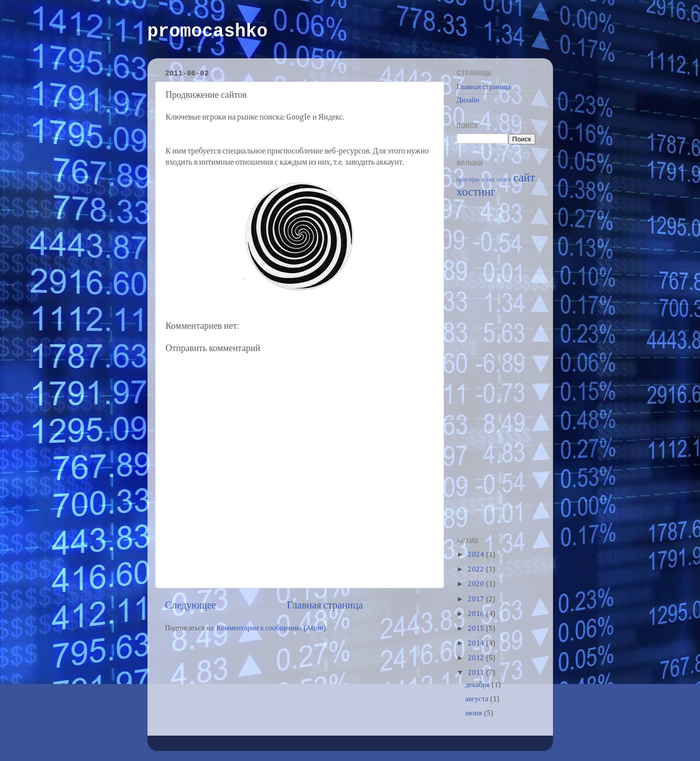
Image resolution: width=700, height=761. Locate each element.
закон (488, 180)
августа (478, 699)
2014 (477, 643)
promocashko (208, 32)
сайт (524, 178)
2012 (477, 658)
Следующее (191, 605)
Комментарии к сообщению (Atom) (271, 628)
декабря (478, 685)
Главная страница (325, 605)
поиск (504, 180)
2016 (477, 614)
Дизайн (468, 100)
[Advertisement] (497, 366)
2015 (477, 629)
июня (474, 713)
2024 (477, 555)
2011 (477, 673)
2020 (477, 584)
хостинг (476, 192)
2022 (477, 569)
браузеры (468, 180)
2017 (477, 599)
